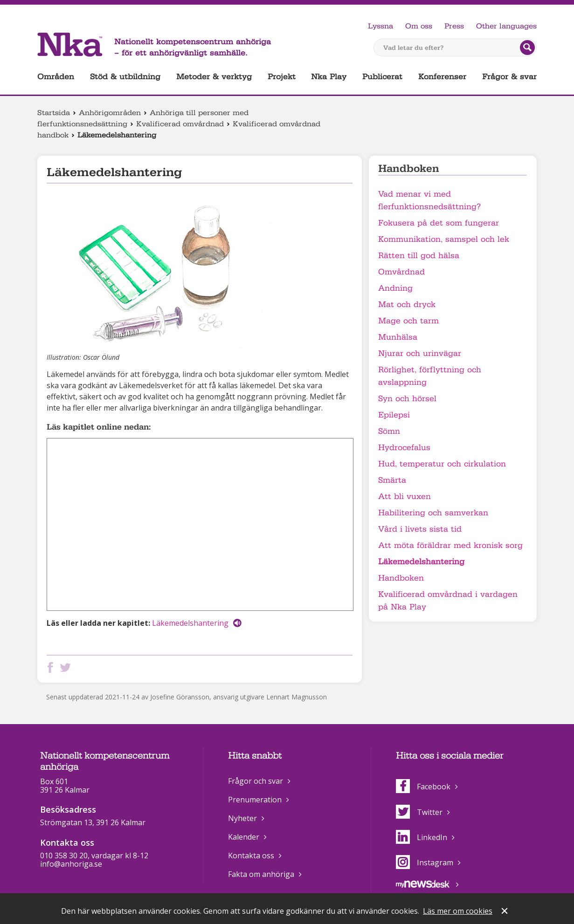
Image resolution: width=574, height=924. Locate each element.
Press (454, 26)
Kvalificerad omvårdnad (180, 124)
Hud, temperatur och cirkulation (442, 464)
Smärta (392, 480)
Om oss (419, 26)
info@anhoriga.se (71, 864)
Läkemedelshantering (190, 623)
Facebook (423, 787)
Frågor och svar (256, 781)
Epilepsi (394, 415)
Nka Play (329, 77)
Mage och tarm (408, 321)
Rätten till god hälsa (419, 256)
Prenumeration (255, 800)
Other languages (506, 26)
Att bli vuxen (405, 496)
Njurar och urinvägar (420, 353)
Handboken (401, 578)
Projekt (282, 77)
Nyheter (242, 818)
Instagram (425, 862)
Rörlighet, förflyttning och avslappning (430, 376)
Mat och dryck (407, 305)
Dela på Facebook (52, 667)
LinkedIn (422, 837)
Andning (395, 288)
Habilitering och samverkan (433, 513)
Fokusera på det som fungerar (439, 223)
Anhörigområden (110, 113)
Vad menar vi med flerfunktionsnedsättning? (429, 200)
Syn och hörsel (407, 399)
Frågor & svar (509, 77)
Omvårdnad (401, 272)
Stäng (505, 912)
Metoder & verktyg (214, 77)
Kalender (244, 837)
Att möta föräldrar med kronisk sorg (450, 545)
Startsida (54, 113)
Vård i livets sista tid (420, 529)
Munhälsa (398, 337)
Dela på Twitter (67, 667)
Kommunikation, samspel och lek (444, 239)
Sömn (389, 431)
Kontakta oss (251, 856)
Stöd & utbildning (125, 77)
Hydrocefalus (404, 448)
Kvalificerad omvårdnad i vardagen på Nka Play (448, 601)
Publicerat (382, 77)
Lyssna (380, 26)
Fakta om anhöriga (261, 874)
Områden (56, 77)
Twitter (419, 812)
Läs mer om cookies (458, 911)
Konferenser (442, 77)
